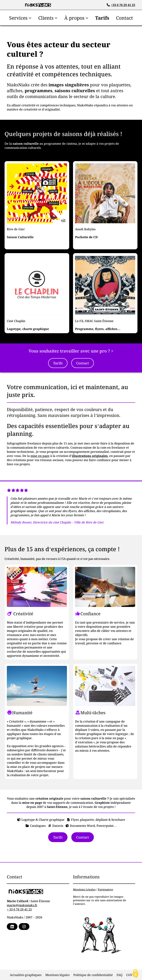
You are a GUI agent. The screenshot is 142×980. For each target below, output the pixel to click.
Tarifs (58, 363)
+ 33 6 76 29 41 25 (19, 909)
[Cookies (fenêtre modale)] (135, 974)
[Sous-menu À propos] (87, 18)
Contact (83, 363)
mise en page (40, 456)
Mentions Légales (84, 889)
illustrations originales (90, 456)
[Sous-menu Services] (30, 18)
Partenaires (105, 889)
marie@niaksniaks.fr (22, 905)
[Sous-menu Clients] (56, 18)
